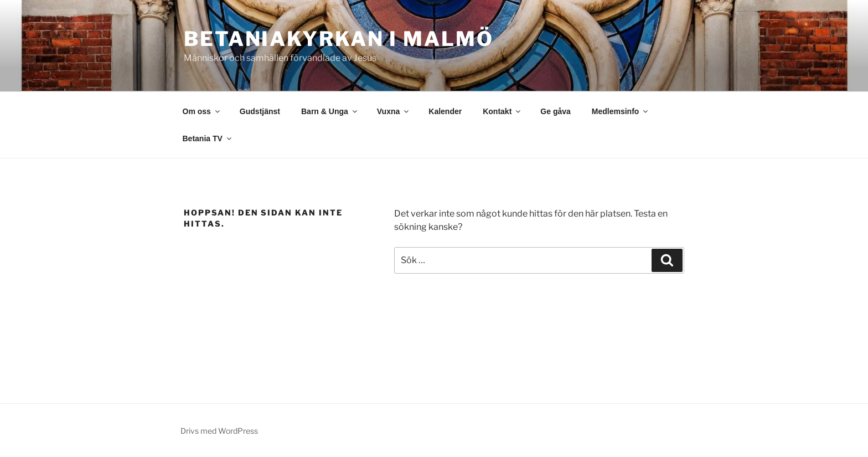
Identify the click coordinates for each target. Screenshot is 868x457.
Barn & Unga (330, 111)
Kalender (445, 111)
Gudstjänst (260, 111)
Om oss (202, 111)
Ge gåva (555, 111)
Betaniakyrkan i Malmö (339, 39)
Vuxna (394, 111)
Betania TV (208, 138)
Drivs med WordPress (219, 431)
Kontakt (502, 111)
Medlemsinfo (621, 111)
